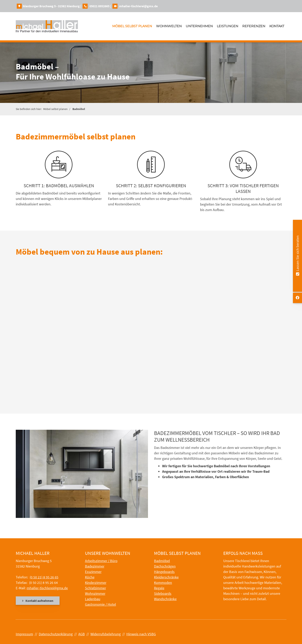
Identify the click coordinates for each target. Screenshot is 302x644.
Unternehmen (199, 26)
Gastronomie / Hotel (101, 604)
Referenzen (254, 26)
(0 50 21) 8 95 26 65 (44, 577)
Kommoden (163, 583)
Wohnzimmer (95, 593)
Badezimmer (95, 566)
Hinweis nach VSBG (141, 634)
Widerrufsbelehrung (106, 634)
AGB (82, 634)
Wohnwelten (169, 26)
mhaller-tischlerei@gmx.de (138, 6)
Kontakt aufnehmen (39, 601)
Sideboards (163, 593)
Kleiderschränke (166, 577)
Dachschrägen (165, 566)
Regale (159, 588)
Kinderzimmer (96, 583)
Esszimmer (93, 572)
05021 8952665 (99, 6)
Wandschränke (165, 599)
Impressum (24, 634)
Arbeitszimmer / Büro (101, 561)
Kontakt (277, 26)
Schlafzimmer (95, 588)
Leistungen (228, 26)
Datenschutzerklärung (56, 634)
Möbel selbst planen (132, 26)
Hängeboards (164, 572)
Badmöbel (79, 109)
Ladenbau (93, 599)
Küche (90, 577)
